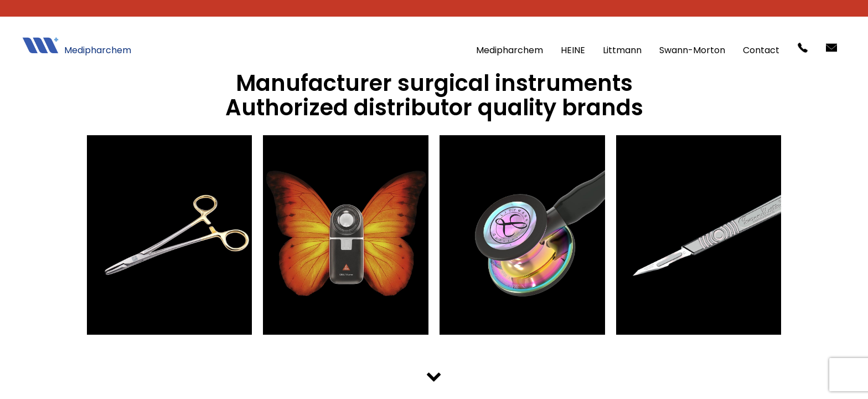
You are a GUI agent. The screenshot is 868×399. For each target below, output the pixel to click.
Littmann (622, 50)
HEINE (573, 50)
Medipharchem (510, 50)
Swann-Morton (692, 50)
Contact (761, 50)
